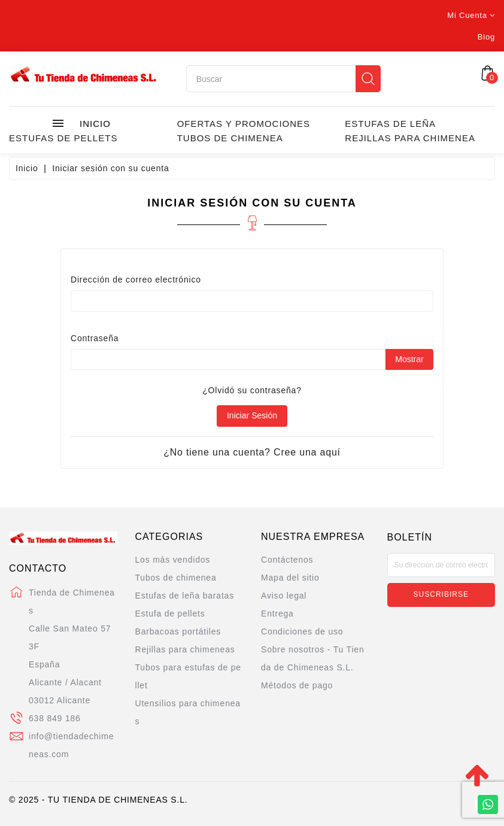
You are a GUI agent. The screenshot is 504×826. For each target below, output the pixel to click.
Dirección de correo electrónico (136, 280)
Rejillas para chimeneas (185, 649)
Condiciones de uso (302, 631)
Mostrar (409, 359)
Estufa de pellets (170, 614)
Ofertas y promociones (244, 124)
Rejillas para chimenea (410, 138)
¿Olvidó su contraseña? (252, 390)
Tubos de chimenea (230, 138)
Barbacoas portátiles (178, 631)
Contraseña (95, 338)
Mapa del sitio (290, 578)
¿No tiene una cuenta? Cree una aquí (252, 452)
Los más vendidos (173, 560)
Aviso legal (284, 596)
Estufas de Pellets (63, 138)
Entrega (277, 614)
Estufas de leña (390, 124)
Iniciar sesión (252, 415)
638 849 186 (55, 718)
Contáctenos (287, 560)
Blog (486, 37)
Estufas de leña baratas (185, 596)
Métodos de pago (297, 685)
